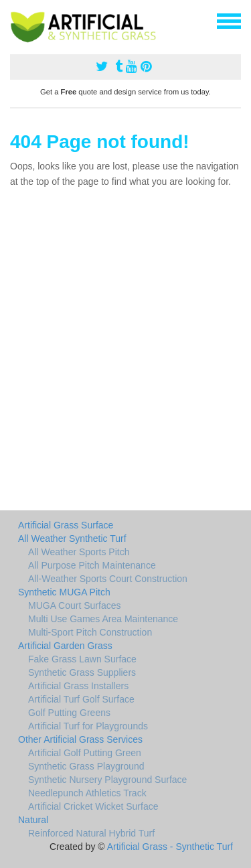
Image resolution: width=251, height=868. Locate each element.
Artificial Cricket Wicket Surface (93, 806)
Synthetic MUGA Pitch (64, 592)
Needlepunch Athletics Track (87, 793)
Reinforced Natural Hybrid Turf (91, 833)
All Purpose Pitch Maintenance (92, 565)
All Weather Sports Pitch (79, 552)
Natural (33, 820)
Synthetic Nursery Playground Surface (107, 780)
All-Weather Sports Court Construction (108, 579)
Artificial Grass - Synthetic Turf (170, 847)
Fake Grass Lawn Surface (82, 659)
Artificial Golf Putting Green (85, 753)
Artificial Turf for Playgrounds (88, 726)
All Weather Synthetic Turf (72, 538)
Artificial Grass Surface (66, 525)
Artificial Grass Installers (78, 686)
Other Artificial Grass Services (80, 739)
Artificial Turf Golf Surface (81, 699)
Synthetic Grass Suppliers (82, 672)
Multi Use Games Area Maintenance (103, 619)
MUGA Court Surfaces (75, 605)
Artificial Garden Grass (65, 646)
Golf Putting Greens (69, 713)
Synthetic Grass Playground (86, 766)
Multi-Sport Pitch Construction (90, 632)
